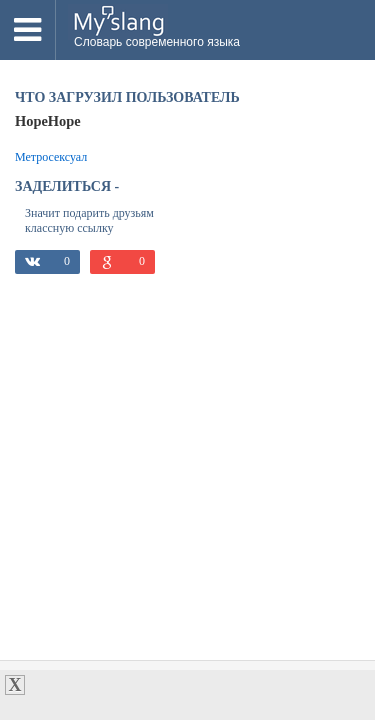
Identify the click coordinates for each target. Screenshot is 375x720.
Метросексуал (51, 157)
